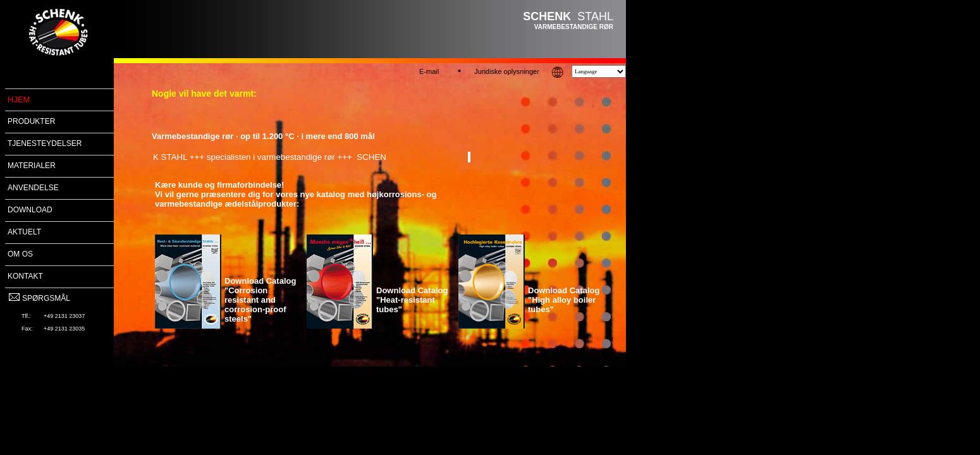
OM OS (20, 254)
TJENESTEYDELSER (45, 143)
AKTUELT (24, 232)
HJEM (19, 100)
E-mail (429, 71)
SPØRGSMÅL (39, 298)
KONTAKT (25, 276)
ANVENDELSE (33, 188)
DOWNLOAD (30, 210)
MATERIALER (32, 166)
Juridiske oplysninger (507, 71)
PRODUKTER (31, 121)
